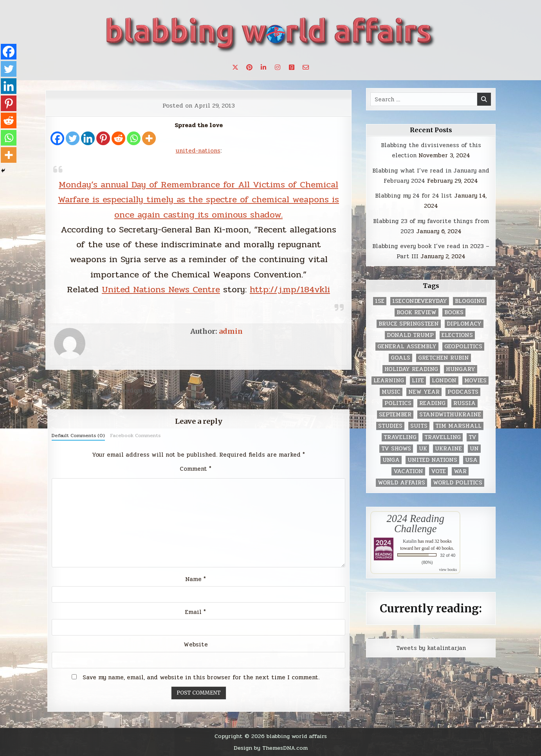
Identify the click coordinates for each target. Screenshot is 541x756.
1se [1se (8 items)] (380, 301)
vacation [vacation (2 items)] (408, 471)
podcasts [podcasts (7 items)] (463, 392)
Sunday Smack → (327, 391)
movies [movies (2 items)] (475, 381)
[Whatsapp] (134, 138)
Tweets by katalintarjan (431, 648)
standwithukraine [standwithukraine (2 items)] (450, 415)
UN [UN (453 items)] (474, 449)
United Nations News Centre (161, 289)
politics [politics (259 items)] (398, 403)
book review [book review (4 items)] (417, 312)
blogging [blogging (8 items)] (470, 301)
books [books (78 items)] (454, 312)
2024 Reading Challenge (416, 524)
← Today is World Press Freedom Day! (100, 391)
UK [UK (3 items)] (423, 449)
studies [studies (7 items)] (390, 426)
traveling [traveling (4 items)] (400, 437)
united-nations (198, 151)
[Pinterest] (103, 138)
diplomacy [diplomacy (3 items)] (464, 324)
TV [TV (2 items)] (472, 437)
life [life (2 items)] (418, 381)
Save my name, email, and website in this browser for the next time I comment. (201, 677)
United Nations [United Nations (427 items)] (432, 460)
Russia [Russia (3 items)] (464, 403)
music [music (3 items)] (391, 392)
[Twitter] (73, 138)
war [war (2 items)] (460, 471)
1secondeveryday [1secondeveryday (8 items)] (420, 301)
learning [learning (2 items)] (389, 381)
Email (196, 612)
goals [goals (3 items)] (400, 358)
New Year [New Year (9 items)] (424, 392)
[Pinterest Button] (249, 67)
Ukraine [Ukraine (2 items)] (448, 449)
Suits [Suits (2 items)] (419, 426)
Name (196, 579)
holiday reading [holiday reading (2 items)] (411, 369)
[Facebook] (57, 138)
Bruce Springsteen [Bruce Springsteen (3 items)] (409, 324)
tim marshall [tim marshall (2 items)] (458, 426)
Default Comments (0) (78, 436)
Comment (196, 469)
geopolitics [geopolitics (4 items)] (463, 346)
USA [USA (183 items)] (471, 460)
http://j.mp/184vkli (290, 289)
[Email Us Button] (306, 67)
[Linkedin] (88, 138)
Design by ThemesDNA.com (271, 748)
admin (231, 331)
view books (448, 570)
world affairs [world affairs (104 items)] (401, 483)
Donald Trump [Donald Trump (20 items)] (410, 335)
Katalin (410, 541)
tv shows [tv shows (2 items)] (396, 449)
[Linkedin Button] (263, 67)
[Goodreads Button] (292, 67)
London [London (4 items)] (444, 381)
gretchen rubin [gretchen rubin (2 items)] (444, 358)
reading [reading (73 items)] (432, 403)
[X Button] (235, 67)
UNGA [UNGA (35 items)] (391, 460)
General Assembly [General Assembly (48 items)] (407, 346)
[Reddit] (118, 138)
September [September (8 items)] (395, 415)
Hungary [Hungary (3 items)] (461, 369)
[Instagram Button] (278, 67)
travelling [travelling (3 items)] (443, 437)
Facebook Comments (135, 436)
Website (196, 644)
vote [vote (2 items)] (438, 471)
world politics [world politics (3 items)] (458, 483)
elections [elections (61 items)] (457, 335)
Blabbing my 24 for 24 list (414, 196)
